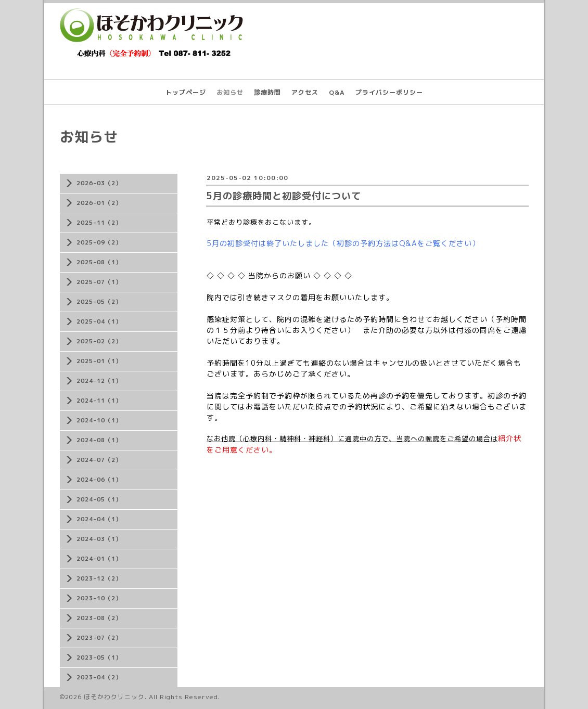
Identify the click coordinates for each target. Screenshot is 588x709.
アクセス (305, 92)
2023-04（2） (99, 677)
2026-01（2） (99, 203)
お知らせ (230, 92)
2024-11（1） (99, 401)
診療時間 (267, 92)
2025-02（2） (99, 341)
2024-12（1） (99, 381)
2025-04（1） (99, 321)
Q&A (337, 92)
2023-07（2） (99, 638)
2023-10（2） (99, 598)
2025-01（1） (99, 361)
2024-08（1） (99, 440)
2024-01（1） (99, 559)
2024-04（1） (99, 519)
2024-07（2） (99, 460)
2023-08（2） (99, 618)
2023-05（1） (99, 658)
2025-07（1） (99, 282)
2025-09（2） (99, 242)
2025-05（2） (99, 302)
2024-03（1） (99, 539)
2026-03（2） (99, 183)
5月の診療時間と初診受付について (284, 196)
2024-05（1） (99, 499)
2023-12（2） (99, 578)
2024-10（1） (99, 420)
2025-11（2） (99, 223)
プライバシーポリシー (389, 92)
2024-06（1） (99, 480)
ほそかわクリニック (114, 697)
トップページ (186, 92)
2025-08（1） (99, 262)
